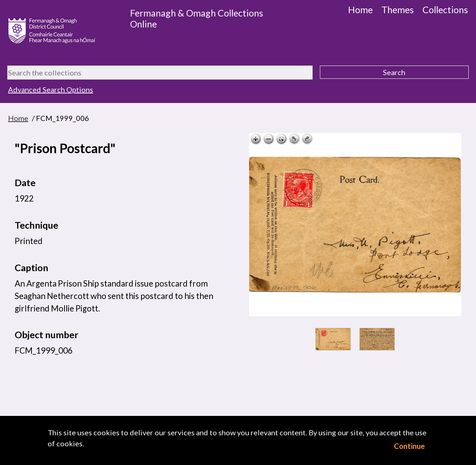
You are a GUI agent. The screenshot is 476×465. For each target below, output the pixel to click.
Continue (409, 446)
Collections (445, 10)
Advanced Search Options (51, 89)
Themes (398, 10)
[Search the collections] (160, 73)
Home (360, 10)
